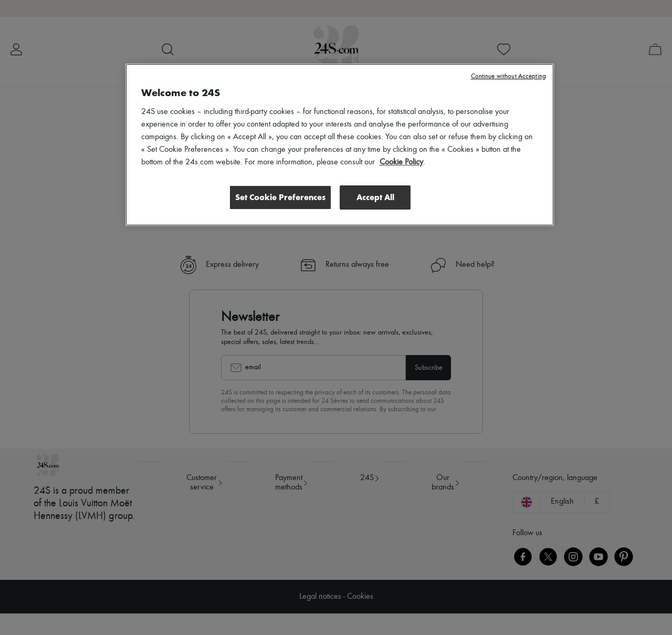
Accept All (375, 197)
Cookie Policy (401, 162)
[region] (340, 144)
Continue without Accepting (508, 76)
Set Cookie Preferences (280, 197)
